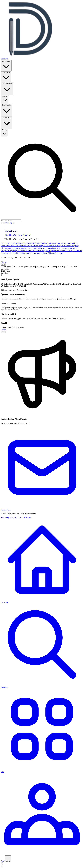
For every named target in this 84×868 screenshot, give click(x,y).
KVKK (22, 518)
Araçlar (4, 133)
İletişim (28, 518)
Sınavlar (5, 99)
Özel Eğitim (6, 77)
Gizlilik (17, 518)
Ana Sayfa (5, 59)
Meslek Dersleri (11, 231)
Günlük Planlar (7, 89)
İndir (3, 264)
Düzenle (4, 262)
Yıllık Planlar (6, 65)
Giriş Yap (9, 223)
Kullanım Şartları (7, 518)
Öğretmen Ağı (7, 122)
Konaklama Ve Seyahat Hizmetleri (18, 235)
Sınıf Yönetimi (7, 110)
